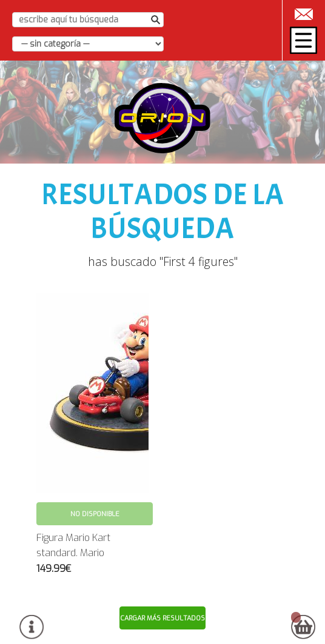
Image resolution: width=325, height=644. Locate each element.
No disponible (95, 514)
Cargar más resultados (162, 618)
